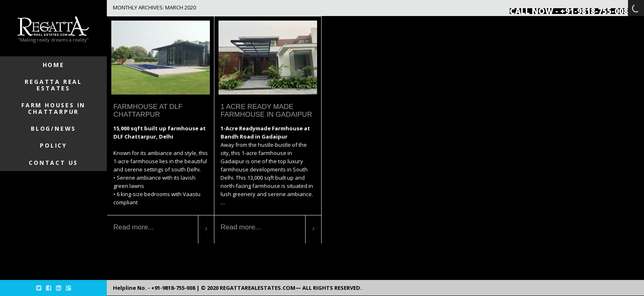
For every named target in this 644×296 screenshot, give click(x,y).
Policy (53, 145)
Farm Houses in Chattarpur (53, 108)
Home (54, 65)
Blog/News (53, 128)
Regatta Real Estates (53, 85)
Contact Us (53, 163)
